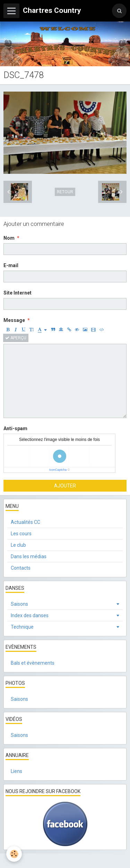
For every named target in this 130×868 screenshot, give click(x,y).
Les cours (21, 534)
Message (14, 320)
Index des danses (30, 615)
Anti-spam (15, 428)
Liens (16, 771)
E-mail (11, 265)
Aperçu (16, 338)
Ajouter (65, 486)
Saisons (19, 604)
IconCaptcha (58, 470)
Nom (9, 238)
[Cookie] (14, 854)
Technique (22, 627)
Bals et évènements (33, 663)
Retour (65, 192)
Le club (18, 545)
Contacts (21, 568)
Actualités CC (25, 522)
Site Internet (18, 293)
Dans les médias (29, 556)
